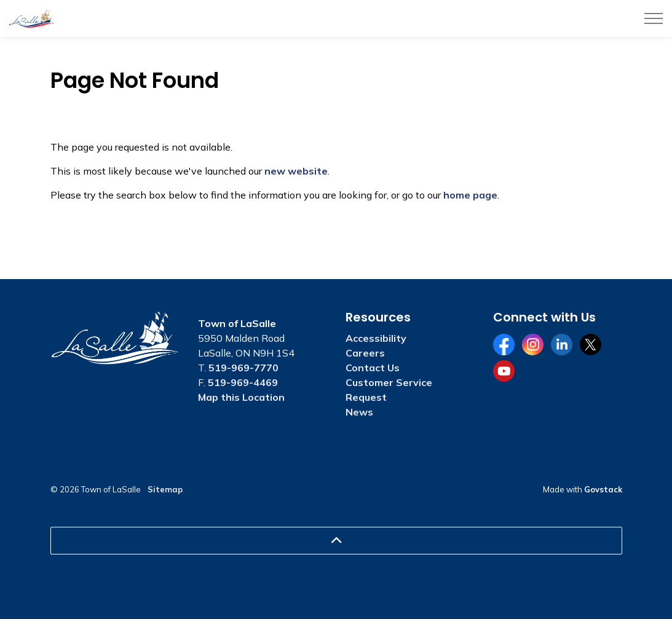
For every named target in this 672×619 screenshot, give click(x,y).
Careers (365, 353)
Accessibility (376, 338)
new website (296, 171)
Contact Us (373, 368)
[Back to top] (336, 541)
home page (470, 195)
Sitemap (165, 489)
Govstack (603, 489)
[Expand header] (654, 18)
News (359, 412)
